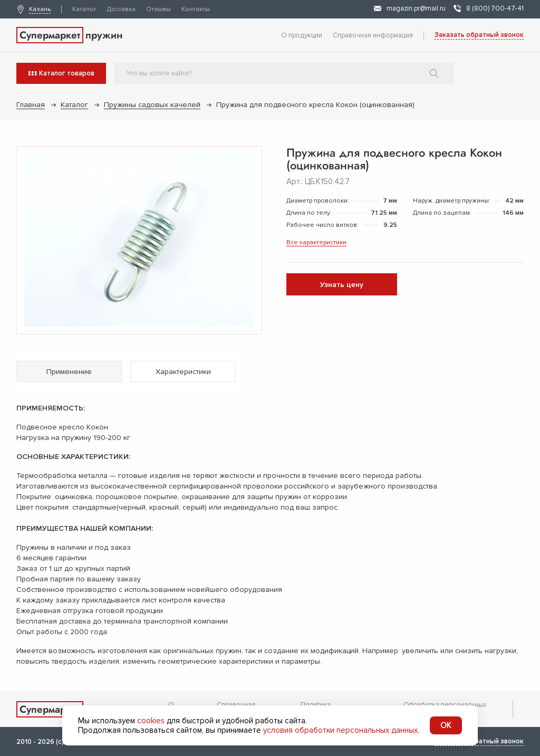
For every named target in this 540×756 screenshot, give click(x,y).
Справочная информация (373, 35)
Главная (31, 105)
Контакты (196, 9)
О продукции (302, 35)
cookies (151, 721)
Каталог (84, 9)
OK (446, 725)
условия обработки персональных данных (340, 730)
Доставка (121, 9)
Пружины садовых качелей (152, 105)
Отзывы (158, 9)
